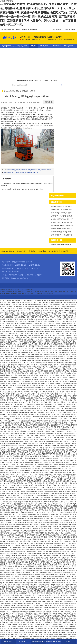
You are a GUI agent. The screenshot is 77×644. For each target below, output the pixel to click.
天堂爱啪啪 (16, 504)
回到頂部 (69, 641)
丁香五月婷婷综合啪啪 (40, 464)
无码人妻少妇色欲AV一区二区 (34, 576)
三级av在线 (20, 313)
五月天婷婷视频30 (16, 375)
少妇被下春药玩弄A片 (54, 392)
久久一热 (8, 593)
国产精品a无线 (62, 614)
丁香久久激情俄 (5, 446)
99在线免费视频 (71, 383)
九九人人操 (55, 560)
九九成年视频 (48, 346)
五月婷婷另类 (35, 562)
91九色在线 (41, 587)
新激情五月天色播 (24, 508)
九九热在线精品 (61, 406)
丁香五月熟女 (50, 525)
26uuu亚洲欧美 (5, 556)
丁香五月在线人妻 (65, 560)
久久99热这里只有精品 (49, 431)
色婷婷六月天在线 (70, 579)
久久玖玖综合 (47, 595)
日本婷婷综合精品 (33, 460)
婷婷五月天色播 (10, 458)
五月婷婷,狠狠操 (13, 460)
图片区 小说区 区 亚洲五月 (67, 394)
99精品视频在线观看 (24, 327)
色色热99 (15, 500)
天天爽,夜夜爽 (12, 402)
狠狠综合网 (49, 574)
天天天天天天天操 (31, 475)
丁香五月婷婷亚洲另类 (48, 406)
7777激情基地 (11, 307)
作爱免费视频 (23, 525)
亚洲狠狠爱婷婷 (70, 527)
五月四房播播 (15, 612)
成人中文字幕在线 (6, 300)
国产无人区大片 (58, 361)
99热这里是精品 (59, 516)
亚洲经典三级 (54, 618)
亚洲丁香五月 (53, 630)
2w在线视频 (57, 554)
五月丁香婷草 (61, 466)
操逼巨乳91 (52, 485)
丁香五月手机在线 (65, 456)
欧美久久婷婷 (34, 309)
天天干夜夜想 (50, 512)
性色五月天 (27, 533)
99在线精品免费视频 (13, 363)
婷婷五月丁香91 (21, 570)
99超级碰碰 (17, 502)
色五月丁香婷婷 (18, 340)
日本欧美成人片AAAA (42, 570)
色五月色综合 (52, 466)
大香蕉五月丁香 (59, 479)
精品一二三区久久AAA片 (68, 620)
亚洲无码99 (38, 610)
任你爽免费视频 (18, 462)
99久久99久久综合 (59, 315)
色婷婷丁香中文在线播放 (35, 595)
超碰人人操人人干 (9, 303)
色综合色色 (13, 574)
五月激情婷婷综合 (22, 483)
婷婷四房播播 (40, 581)
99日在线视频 (27, 386)
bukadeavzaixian (25, 311)
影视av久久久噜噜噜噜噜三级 (22, 367)
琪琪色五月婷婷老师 (51, 608)
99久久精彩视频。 (29, 369)
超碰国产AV (48, 381)
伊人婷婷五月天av (48, 516)
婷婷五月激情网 (59, 491)
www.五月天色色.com (37, 330)
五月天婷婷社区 (16, 305)
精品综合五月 (23, 427)
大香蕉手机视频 (15, 564)
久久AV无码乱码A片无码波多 (54, 317)
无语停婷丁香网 (36, 325)
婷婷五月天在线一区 (20, 423)
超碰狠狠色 (38, 313)
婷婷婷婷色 (56, 450)
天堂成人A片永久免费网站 (61, 593)
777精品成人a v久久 (40, 603)
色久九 (53, 404)
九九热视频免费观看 (19, 388)
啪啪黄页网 (23, 504)
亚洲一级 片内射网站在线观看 (9, 456)
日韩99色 (57, 400)
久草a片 (9, 504)
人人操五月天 (47, 637)
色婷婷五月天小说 (21, 307)
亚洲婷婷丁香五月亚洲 (36, 550)
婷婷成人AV (72, 489)
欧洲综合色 (23, 612)
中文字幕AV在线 (33, 402)
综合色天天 (13, 404)
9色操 (39, 564)
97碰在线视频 (50, 535)
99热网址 (17, 485)
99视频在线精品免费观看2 (52, 340)
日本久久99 (46, 313)
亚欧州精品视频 (63, 473)
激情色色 (73, 373)
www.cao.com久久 (55, 442)
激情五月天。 (6, 479)
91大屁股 (66, 381)
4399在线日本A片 (33, 574)
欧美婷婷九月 (57, 446)
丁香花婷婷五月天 (37, 350)
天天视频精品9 (42, 307)
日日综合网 (34, 371)
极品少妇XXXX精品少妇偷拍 (34, 491)
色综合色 (35, 589)
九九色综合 (26, 330)
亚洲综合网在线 (60, 448)
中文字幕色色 (15, 446)
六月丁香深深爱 (59, 350)
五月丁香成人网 (71, 574)
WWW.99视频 (18, 554)
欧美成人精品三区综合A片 (28, 564)
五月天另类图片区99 (46, 554)
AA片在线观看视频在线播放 (67, 365)
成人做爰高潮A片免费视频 (67, 435)
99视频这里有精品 (42, 547)
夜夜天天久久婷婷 (24, 531)
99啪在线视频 (14, 359)
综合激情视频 (19, 622)
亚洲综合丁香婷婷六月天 (40, 373)
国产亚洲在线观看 (33, 633)
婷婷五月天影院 (60, 500)
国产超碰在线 (9, 423)
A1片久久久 (34, 303)
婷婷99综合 (43, 626)
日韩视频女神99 (24, 410)
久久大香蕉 (14, 576)
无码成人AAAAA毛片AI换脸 (25, 444)
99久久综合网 (64, 321)
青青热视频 (3, 437)
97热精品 (41, 608)
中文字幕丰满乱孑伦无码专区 (27, 512)
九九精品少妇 (53, 541)
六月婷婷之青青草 (63, 464)
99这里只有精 (4, 498)
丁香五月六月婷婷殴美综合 (65, 433)
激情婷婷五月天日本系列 (30, 377)
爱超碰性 (31, 433)
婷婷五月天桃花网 (54, 323)
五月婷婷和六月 (68, 361)
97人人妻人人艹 (46, 437)
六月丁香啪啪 (64, 475)
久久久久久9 (61, 608)
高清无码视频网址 (38, 417)
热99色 (18, 348)
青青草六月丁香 (40, 410)
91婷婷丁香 (55, 423)
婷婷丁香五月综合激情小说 (10, 560)
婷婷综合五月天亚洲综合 (30, 440)
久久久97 (48, 319)
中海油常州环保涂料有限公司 (36, 612)
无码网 (37, 539)
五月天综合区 (39, 346)
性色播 (37, 433)
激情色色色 (69, 417)
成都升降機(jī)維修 (35, 265)
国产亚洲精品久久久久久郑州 (26, 431)
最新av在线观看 (66, 346)
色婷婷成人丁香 (51, 379)
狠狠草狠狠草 (12, 379)
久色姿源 (18, 587)
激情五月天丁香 (43, 485)
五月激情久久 (31, 319)
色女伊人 (29, 417)
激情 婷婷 (5, 514)
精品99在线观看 (68, 508)
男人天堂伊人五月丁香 (7, 506)
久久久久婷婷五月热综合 (38, 572)
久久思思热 (49, 402)
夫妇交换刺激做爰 (30, 545)
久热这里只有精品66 (70, 454)
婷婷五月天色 (46, 527)
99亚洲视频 (25, 502)
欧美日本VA (49, 599)
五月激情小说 (64, 523)
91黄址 (23, 475)
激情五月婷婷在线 (44, 462)
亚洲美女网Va (25, 608)
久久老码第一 (25, 419)
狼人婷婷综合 (68, 633)
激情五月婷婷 (52, 464)
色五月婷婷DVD (66, 442)
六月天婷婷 (42, 394)
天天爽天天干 (63, 585)
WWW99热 (11, 599)
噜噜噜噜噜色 (46, 514)
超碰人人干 (7, 628)
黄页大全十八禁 (71, 448)
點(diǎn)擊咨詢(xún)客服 (54, 641)
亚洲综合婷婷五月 (6, 473)
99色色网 (72, 496)
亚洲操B (14, 413)
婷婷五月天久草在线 (61, 635)
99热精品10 (26, 356)
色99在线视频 (45, 606)
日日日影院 (50, 371)
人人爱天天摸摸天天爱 (16, 616)
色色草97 (61, 373)
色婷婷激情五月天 (9, 537)
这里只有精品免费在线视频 (63, 525)
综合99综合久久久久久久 (29, 392)
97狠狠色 (58, 377)
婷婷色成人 (55, 300)
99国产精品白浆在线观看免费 (11, 608)
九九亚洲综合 (49, 581)
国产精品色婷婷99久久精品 (60, 496)
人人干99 (53, 633)
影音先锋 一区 (18, 440)
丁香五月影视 (8, 309)
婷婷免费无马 (54, 502)
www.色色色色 (25, 348)
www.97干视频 (70, 402)
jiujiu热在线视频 (36, 311)
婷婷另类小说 (29, 429)
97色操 (2, 367)
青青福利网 (18, 356)
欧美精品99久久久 (8, 377)
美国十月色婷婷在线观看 (16, 317)
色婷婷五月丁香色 (12, 336)
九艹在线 (40, 493)
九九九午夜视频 (14, 433)
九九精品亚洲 (66, 529)
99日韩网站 (66, 452)
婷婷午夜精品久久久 (13, 350)
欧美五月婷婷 (40, 369)
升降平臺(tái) (37, 81)
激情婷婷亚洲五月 (49, 489)
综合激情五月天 (60, 591)
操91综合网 (16, 585)
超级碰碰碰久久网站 (59, 383)
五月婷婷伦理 (28, 342)
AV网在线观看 (53, 336)
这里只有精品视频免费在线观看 (66, 444)
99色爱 (44, 591)
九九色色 (23, 547)
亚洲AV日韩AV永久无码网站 (50, 601)
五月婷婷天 (41, 585)
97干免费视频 (36, 321)
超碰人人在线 (59, 311)
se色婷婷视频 (26, 305)
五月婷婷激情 (40, 456)
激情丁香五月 (14, 610)
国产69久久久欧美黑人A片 (66, 612)
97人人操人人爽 (34, 597)
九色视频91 (35, 386)
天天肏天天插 (18, 583)
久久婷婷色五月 (22, 344)
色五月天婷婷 (67, 369)
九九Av (67, 373)
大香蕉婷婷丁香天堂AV (7, 622)
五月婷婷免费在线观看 (46, 498)
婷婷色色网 (57, 624)
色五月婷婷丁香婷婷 (9, 348)
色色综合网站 (44, 471)
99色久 (16, 427)
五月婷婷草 (54, 365)
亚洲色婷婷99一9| (63, 477)
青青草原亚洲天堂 (48, 350)
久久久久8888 (45, 502)
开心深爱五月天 (14, 321)
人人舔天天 (42, 379)
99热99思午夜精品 (59, 417)
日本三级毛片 (65, 510)
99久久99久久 (41, 415)
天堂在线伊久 (53, 367)
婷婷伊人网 (40, 496)
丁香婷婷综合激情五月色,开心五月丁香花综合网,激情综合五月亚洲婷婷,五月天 (44, 469)
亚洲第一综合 (58, 332)
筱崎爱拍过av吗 (5, 375)
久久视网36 (71, 437)
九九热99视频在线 (35, 502)
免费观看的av (40, 332)
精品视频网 (63, 423)
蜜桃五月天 (59, 454)
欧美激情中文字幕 (17, 628)
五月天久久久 (42, 487)
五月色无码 (51, 377)
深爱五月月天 (62, 541)
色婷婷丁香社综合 (44, 354)
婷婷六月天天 (60, 338)
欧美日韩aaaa (69, 325)
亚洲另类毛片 (15, 635)
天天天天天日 (19, 464)
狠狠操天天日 (69, 630)
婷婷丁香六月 (28, 317)
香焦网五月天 (54, 462)
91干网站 (43, 460)
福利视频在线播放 (59, 543)
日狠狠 (44, 508)
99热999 (42, 334)
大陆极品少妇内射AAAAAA (12, 421)
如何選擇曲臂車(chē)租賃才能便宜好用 (63, 222)
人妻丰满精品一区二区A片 (13, 550)
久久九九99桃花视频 (11, 566)
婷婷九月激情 (55, 319)
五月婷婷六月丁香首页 (28, 581)
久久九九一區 (63, 398)
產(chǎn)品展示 (56, 46)
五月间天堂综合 (53, 327)
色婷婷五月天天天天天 (34, 591)
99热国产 (66, 589)
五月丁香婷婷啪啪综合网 (57, 506)
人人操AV (12, 570)
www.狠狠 (34, 500)
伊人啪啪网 (34, 356)
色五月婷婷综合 (59, 363)
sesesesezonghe (35, 406)
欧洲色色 (42, 597)
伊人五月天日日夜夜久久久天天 (22, 589)
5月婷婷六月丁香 (32, 485)
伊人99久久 (18, 520)
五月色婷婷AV (52, 558)
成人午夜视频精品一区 (53, 419)
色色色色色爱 (10, 323)
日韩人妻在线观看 (44, 303)
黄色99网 (27, 350)
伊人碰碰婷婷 (30, 570)
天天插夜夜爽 (55, 437)
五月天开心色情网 (65, 601)
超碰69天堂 (67, 348)
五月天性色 (9, 367)
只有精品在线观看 (31, 523)
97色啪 (18, 390)
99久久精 (62, 574)
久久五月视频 (62, 558)
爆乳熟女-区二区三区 (6, 491)
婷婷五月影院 (66, 392)
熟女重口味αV (48, 576)
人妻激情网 (73, 587)
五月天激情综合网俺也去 (10, 512)
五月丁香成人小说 (12, 448)
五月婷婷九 (64, 419)
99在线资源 (60, 633)
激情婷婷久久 (9, 603)
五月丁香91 (11, 390)
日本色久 (10, 437)
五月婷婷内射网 (31, 479)
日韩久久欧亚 (8, 591)
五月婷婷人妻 (29, 446)
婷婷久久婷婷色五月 (14, 383)
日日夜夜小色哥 (19, 429)
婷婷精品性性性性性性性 (29, 415)
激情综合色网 (29, 464)
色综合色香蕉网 (41, 535)
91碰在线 (42, 574)
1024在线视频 (68, 311)
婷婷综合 (49, 361)
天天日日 (58, 510)
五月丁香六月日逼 (69, 498)
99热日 (49, 487)
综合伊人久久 (31, 332)
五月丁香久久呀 (8, 429)
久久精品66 (64, 323)
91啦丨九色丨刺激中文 (34, 466)
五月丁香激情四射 (71, 338)
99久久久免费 (50, 352)
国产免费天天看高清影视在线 (50, 321)
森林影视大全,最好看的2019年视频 (26, 599)
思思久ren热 (44, 305)
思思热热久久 (25, 487)
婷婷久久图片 (49, 417)
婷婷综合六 (41, 356)
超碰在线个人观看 (48, 363)
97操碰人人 (65, 377)
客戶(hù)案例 (44, 46)
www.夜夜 (62, 462)
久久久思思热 (72, 504)
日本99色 (41, 381)
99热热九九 (49, 456)
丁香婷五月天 (49, 585)
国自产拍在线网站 (48, 543)
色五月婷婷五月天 (10, 313)
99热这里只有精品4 (39, 396)
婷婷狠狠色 (22, 479)
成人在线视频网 (32, 493)
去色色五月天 (13, 417)
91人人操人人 (23, 460)
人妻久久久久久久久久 (9, 431)
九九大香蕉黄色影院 (66, 319)
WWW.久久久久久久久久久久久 (29, 635)
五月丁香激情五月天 (24, 514)
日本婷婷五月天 (26, 325)
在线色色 (16, 332)
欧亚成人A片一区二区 (67, 309)
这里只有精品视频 (8, 579)
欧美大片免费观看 (51, 425)
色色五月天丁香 (59, 413)
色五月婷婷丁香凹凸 (16, 408)
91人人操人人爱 (40, 552)
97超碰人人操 (33, 381)
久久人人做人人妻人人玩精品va (15, 637)
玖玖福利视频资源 (13, 525)
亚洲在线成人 (70, 315)
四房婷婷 (57, 390)
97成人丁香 (26, 371)
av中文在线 (15, 479)
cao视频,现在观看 (71, 336)
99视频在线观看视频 (33, 518)
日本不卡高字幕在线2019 (24, 398)
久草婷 (56, 585)
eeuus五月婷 (22, 417)
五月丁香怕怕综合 (47, 452)
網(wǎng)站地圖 (70, 29)
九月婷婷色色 (9, 466)
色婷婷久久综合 (42, 359)
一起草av (17, 475)
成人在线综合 (27, 520)
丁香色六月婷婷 (12, 334)
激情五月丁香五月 (21, 595)
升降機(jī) (46, 81)
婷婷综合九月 (36, 618)
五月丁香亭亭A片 (14, 547)
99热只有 (18, 601)
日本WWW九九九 (17, 477)
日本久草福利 (41, 361)
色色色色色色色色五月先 (13, 392)
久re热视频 (42, 620)
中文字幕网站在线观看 (30, 408)
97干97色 (60, 425)
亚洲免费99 (33, 585)
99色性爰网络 (33, 583)
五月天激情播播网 (39, 317)
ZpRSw (24, 587)
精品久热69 (29, 603)
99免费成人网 (6, 541)
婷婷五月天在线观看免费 (52, 330)
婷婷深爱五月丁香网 (23, 404)
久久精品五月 (11, 338)
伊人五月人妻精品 (18, 618)
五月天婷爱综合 (66, 303)
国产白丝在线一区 (46, 529)
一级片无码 (60, 485)
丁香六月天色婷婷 (32, 354)
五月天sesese (21, 413)
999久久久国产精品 (8, 535)
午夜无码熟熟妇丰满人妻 (61, 576)
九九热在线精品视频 (6, 386)
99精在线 (3, 338)
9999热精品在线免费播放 (34, 388)
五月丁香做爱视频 (30, 359)
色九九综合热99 (45, 427)
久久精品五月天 (10, 481)
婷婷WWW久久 (5, 483)
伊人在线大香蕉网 (59, 402)
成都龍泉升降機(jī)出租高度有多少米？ (63, 229)
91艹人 (2, 481)
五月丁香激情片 (22, 493)
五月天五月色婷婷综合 (58, 545)
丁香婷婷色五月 (50, 396)
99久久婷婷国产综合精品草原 (20, 572)
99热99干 (5, 547)
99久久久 (21, 566)
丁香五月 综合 (12, 633)
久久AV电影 (72, 471)
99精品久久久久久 (54, 475)
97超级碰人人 (48, 450)
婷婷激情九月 (53, 539)
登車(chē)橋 (55, 81)
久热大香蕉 (3, 390)
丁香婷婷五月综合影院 (35, 504)
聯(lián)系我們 (69, 46)
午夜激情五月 (24, 433)
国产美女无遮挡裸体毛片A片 (23, 396)
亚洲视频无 (38, 423)
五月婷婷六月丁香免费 (30, 425)
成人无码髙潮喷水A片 (46, 348)
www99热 (23, 485)
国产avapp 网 (6, 354)
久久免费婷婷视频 (36, 508)
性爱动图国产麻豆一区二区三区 (33, 340)
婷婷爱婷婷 (61, 630)
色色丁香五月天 (44, 633)
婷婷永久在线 (40, 319)
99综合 (22, 350)
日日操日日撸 (51, 591)
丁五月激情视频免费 (62, 386)
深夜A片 (65, 570)
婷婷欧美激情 (10, 595)
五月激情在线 (43, 327)
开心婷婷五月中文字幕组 (31, 498)
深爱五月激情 (42, 556)
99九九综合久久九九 (20, 591)
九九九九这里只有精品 (53, 334)
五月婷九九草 (36, 606)
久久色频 (21, 576)
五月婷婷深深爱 (22, 402)
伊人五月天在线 (13, 539)
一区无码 (36, 616)
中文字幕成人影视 (25, 529)
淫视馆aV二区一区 (65, 583)
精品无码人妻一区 (20, 535)
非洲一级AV (10, 475)
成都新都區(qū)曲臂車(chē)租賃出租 (62, 225)
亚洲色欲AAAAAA (54, 520)
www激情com (35, 471)
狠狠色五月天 (9, 425)
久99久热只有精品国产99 (40, 579)
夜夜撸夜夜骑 (60, 537)
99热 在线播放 (55, 562)
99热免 (39, 452)
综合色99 (57, 581)
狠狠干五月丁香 (51, 518)
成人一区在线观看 (15, 419)
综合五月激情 (72, 610)
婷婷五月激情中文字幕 (7, 396)
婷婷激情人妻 (28, 473)
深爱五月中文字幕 (21, 458)
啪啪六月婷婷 (44, 539)
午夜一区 (73, 572)
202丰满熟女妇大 (7, 583)
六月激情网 (68, 440)
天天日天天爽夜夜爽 (27, 489)
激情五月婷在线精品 (36, 450)
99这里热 (56, 523)
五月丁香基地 (41, 593)
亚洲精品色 (63, 330)
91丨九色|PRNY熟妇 (45, 583)
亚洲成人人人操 (62, 518)
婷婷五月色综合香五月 (22, 481)
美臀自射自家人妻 (6, 477)
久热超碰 (68, 564)
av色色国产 (73, 475)
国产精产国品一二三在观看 (36, 448)
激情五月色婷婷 (32, 383)
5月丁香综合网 (39, 413)
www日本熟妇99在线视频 (56, 579)
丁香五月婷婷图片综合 (54, 626)
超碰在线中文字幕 (6, 400)
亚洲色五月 (50, 415)
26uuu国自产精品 (12, 352)
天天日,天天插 (47, 560)
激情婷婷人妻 (53, 421)
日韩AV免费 (58, 375)
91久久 (9, 305)
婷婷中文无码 (70, 406)
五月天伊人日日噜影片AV (56, 440)
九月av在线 (25, 516)
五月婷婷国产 (26, 303)
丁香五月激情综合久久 (47, 635)
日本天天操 (38, 365)
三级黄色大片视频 (19, 491)
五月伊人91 (26, 450)
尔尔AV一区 (17, 487)
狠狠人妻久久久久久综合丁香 (13, 330)
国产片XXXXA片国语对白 (23, 527)
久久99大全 (32, 456)
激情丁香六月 (28, 616)
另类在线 (18, 303)
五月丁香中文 (44, 323)
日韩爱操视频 (44, 630)
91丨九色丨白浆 (23, 452)
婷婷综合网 (31, 423)
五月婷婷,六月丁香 (62, 396)
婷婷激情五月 (34, 394)
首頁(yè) (18, 91)
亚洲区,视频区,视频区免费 (46, 500)
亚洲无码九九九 (22, 568)
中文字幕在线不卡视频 (67, 334)
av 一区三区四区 (48, 400)
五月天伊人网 (11, 398)
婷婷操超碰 (55, 583)
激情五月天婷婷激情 (6, 340)
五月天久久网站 (33, 442)
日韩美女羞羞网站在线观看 (15, 471)
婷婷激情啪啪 (28, 622)
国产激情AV (16, 400)
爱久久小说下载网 (52, 394)
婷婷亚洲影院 (67, 332)
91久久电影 (58, 415)
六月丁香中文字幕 (62, 379)
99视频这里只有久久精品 (49, 564)
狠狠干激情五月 (36, 514)
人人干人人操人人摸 (26, 363)
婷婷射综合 (37, 429)
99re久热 (71, 523)
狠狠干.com (54, 473)
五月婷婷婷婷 (8, 618)
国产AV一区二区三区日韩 (38, 419)
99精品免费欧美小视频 (21, 558)
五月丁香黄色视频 (70, 479)
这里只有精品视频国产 (29, 375)
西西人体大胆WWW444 (30, 379)
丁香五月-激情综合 (59, 599)
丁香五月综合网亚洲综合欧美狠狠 (50, 309)
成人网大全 (57, 346)
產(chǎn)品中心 (23, 641)
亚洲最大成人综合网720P (53, 587)
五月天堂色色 (6, 562)
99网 (52, 390)
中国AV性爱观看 (10, 444)
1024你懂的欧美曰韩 (38, 533)
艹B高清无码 (21, 543)
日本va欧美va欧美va (48, 311)
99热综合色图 (40, 454)
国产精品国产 (31, 535)
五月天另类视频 (66, 533)
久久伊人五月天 (58, 381)
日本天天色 (13, 568)
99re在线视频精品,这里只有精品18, (65, 481)
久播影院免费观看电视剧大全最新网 (38, 568)
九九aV (68, 500)
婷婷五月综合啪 (50, 448)
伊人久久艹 (69, 502)
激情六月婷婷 (34, 348)
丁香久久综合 (46, 504)
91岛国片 (71, 554)
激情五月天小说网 (66, 628)
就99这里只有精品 (20, 506)
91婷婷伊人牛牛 (29, 539)
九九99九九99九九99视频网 (23, 361)
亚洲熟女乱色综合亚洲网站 (55, 603)
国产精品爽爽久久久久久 (23, 338)
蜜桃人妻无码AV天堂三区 (23, 630)
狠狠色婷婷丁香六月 (20, 466)
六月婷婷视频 (71, 518)
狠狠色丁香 (3, 379)
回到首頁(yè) (8, 641)
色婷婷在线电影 (14, 410)
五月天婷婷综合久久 (36, 400)
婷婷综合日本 (36, 338)
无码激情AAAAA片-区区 (68, 637)
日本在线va (43, 481)
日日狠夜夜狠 (38, 489)
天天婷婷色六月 (48, 624)
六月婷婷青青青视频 (56, 570)
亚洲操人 (48, 622)
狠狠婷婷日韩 (54, 398)
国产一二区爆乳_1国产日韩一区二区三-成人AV (48, 342)
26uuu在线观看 (44, 442)
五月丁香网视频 (47, 388)
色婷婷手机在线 (22, 633)
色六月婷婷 (48, 496)
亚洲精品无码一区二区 (29, 593)
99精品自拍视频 (22, 574)
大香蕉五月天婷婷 (25, 321)
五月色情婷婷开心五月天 (52, 533)
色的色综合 (31, 552)
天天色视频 (49, 410)
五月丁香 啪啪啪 (18, 614)
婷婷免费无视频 (14, 529)
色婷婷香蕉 (68, 550)
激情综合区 (33, 516)
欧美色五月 (17, 325)
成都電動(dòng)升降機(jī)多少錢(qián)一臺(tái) (28, 184)
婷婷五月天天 (4, 450)
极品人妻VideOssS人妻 (16, 342)
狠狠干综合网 (70, 462)
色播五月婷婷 (27, 579)
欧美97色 (43, 518)
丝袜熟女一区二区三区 (53, 620)
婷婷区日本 (34, 608)
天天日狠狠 (65, 624)
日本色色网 (8, 496)
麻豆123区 (65, 626)
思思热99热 (9, 462)
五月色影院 (41, 599)
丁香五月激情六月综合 (70, 342)
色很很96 (40, 408)
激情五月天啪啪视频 (14, 415)
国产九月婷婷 (48, 383)
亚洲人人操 (61, 564)
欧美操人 (35, 620)
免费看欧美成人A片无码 (48, 338)
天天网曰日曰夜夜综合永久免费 (47, 614)
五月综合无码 (25, 585)
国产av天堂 (69, 413)
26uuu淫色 (65, 606)
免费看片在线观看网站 (37, 531)
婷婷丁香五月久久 (39, 622)
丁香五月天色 (66, 415)
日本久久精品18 (28, 300)
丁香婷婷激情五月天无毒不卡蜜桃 (13, 533)
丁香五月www (53, 547)
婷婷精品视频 (58, 572)
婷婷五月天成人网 (61, 512)
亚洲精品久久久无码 (27, 365)
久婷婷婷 (45, 466)
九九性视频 (50, 572)
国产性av (63, 487)
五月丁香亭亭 (66, 305)
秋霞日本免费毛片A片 (54, 556)
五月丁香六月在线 (55, 606)
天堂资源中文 (10, 527)
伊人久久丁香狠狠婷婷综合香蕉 (45, 510)
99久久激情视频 (58, 410)
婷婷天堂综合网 (8, 361)
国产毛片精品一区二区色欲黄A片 (34, 477)
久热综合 (62, 502)
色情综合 (56, 574)
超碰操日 (72, 377)
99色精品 (42, 386)
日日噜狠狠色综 (55, 303)
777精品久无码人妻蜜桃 (63, 404)
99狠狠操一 (14, 452)
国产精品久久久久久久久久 (40, 398)
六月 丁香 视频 (46, 429)
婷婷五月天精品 (51, 356)
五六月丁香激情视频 (43, 506)
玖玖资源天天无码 (39, 352)
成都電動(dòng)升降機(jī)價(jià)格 (15, 123)
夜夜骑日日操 (46, 300)
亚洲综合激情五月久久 (61, 566)
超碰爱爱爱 (53, 433)
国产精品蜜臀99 (66, 556)
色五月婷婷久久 (61, 356)
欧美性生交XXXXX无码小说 (24, 323)
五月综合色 (42, 402)
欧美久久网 (29, 543)
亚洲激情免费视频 (64, 327)
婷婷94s (22, 446)
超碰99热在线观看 (15, 365)
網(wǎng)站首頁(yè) (8, 46)
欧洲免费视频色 (49, 408)
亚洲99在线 (65, 587)
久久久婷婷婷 (17, 386)
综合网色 (33, 496)
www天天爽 (25, 597)
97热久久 (47, 493)
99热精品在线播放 (34, 427)
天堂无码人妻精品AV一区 (16, 545)
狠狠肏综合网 (58, 498)
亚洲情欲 (27, 471)
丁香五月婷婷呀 (68, 431)
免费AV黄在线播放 (64, 547)
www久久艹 (18, 377)
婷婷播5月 (59, 535)
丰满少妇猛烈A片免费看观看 (26, 346)
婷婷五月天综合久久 (49, 444)
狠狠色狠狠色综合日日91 (58, 313)
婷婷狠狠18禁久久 (16, 371)
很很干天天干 (72, 367)
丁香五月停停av (54, 471)
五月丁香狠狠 (27, 554)
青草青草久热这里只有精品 (56, 307)
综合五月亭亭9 (45, 483)
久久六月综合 (48, 446)
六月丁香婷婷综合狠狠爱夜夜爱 (17, 626)
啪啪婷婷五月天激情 (41, 537)
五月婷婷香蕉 (47, 423)
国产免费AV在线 (17, 300)
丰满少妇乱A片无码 (33, 334)
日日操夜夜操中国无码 (30, 628)
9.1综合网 (70, 313)
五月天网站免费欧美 (28, 601)
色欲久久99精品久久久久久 (21, 309)
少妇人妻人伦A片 (17, 624)
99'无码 (39, 516)
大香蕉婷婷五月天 (57, 504)
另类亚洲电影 (4, 581)
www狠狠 (26, 624)
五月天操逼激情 (21, 518)
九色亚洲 (20, 369)
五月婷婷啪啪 (37, 363)
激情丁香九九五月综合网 (10, 531)
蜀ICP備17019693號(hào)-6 (19, 278)
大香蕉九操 (35, 327)
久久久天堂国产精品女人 (27, 610)
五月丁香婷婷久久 (6, 369)
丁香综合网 (55, 527)
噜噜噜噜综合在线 (13, 469)
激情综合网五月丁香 (6, 440)
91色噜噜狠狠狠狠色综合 (13, 489)
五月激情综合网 (32, 587)
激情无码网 (25, 550)
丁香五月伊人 (9, 516)
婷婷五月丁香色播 (66, 450)
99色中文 (20, 379)
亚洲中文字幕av (49, 491)
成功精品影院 (50, 597)
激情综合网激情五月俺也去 (8, 344)
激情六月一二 (27, 373)
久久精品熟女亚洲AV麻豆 (33, 566)
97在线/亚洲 (9, 487)
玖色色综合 (44, 558)
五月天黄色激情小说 (55, 305)
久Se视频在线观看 (57, 622)
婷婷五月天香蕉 (13, 319)
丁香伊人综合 (37, 543)
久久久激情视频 (29, 313)
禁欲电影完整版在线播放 (29, 421)
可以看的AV (61, 336)
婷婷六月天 (64, 437)
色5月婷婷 (72, 340)
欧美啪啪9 (49, 593)
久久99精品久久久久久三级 (22, 437)
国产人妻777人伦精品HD (59, 429)
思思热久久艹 (13, 514)
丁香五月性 (64, 340)
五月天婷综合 (22, 448)
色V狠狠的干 (46, 473)
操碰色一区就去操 (17, 473)
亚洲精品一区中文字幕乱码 (36, 525)
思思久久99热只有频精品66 (12, 597)
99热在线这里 (69, 491)
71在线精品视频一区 (20, 552)
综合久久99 (35, 630)
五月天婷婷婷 (22, 336)
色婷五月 (21, 359)
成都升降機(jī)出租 (21, 265)
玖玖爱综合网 (41, 512)
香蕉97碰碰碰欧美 (20, 603)
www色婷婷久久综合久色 (63, 597)
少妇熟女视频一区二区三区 (68, 458)
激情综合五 (65, 446)
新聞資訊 (33, 46)
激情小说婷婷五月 (70, 363)
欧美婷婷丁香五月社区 (9, 543)
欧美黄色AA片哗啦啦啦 (57, 354)
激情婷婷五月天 (5, 612)
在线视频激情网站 (42, 421)
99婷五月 (25, 583)
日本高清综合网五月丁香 (40, 336)
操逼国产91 (41, 479)
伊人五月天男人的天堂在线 (40, 520)
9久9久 (29, 336)
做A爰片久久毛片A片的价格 (63, 408)
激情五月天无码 (11, 493)
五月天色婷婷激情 (34, 483)
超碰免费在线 (51, 359)
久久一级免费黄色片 (64, 483)
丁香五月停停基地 (19, 523)
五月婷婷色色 (58, 452)
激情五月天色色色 (33, 626)
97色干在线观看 (59, 352)
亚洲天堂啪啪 (62, 421)
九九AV (32, 410)
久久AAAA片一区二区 (51, 531)
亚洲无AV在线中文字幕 (30, 462)
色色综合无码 (4, 365)
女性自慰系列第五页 (61, 489)
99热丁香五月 (49, 332)
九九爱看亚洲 (6, 572)
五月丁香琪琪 (37, 300)
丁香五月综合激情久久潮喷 (15, 435)
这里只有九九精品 (53, 435)
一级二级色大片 (61, 359)
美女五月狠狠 (42, 371)
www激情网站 (72, 398)
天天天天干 (23, 510)
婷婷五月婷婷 (56, 637)
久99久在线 (54, 483)
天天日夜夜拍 (9, 552)
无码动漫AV (54, 493)
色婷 (13, 356)
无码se (65, 504)
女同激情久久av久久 (66, 618)
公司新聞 (32, 91)
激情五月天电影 (14, 510)
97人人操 (70, 614)
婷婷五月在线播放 (19, 454)
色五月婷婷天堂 (42, 435)
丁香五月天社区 (10, 518)
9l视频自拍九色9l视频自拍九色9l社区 (64, 388)
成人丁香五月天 (68, 425)
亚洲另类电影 (70, 460)
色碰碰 (38, 558)
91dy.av (34, 361)
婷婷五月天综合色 (66, 562)
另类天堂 (6, 610)
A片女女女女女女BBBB (18, 354)
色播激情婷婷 (31, 458)
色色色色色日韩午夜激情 (35, 344)
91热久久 (56, 458)
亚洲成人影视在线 (8, 381)
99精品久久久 (64, 471)
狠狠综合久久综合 (51, 612)
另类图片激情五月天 (47, 566)
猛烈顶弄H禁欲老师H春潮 (44, 458)
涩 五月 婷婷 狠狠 (63, 344)
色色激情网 (22, 332)
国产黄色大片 (56, 487)
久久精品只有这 (31, 547)
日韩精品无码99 (7, 388)
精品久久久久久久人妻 (18, 541)
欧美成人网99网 (35, 404)
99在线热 (59, 369)
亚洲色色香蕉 (43, 377)
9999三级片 (30, 413)
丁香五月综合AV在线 (50, 344)
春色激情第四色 (58, 348)
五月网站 (13, 483)
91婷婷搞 (36, 323)
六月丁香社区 (23, 456)
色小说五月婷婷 (65, 400)
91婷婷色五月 (44, 433)
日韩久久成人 (18, 425)
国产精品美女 (65, 390)
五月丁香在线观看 (15, 581)
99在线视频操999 (59, 550)
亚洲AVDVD (26, 556)
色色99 (6, 417)
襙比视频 (50, 481)
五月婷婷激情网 (42, 475)
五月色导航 (8, 585)
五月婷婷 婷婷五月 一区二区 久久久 (49, 628)
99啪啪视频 (22, 319)
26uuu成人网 (65, 520)
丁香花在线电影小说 (36, 624)
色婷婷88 (38, 431)
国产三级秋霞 (36, 437)
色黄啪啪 (41, 383)
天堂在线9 (38, 560)
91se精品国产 (43, 440)
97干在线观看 (70, 543)
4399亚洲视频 (4, 529)
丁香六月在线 (63, 367)
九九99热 (27, 406)
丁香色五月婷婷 (49, 413)
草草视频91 (11, 587)
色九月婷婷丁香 (51, 386)
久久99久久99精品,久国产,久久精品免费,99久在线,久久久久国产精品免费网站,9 (28, 315)
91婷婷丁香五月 (45, 562)
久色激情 (12, 394)
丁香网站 (23, 390)
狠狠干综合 (52, 537)
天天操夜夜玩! (57, 529)
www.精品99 (31, 537)
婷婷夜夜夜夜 (37, 473)
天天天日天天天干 (56, 427)
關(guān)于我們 (58, 29)
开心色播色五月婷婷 (11, 327)
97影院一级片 (38, 444)
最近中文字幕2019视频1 (25, 352)
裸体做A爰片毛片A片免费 (55, 508)
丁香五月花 (27, 562)
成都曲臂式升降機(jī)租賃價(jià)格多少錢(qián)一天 (23, 173)
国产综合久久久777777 (43, 545)
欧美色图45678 (25, 400)
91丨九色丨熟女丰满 (30, 435)
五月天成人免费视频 (51, 477)
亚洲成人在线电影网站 (53, 552)
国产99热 (9, 332)
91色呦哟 (56, 456)
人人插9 (61, 325)
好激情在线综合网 (17, 562)
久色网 (13, 464)
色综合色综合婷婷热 (25, 500)
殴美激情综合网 (53, 373)
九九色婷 (21, 539)
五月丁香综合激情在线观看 (22, 606)
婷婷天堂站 (66, 572)
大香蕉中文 (30, 390)
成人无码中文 (6, 356)
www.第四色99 (70, 350)
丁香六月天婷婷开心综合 (45, 523)
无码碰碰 (59, 431)
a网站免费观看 (35, 481)
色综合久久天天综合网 (22, 394)
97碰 (5, 334)
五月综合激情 (54, 325)
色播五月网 (41, 425)
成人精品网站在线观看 (16, 406)
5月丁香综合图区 (7, 523)
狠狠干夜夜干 (56, 595)
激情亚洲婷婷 (9, 558)
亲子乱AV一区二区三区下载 (46, 375)
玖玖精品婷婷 (63, 531)
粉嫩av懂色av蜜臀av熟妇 (20, 442)
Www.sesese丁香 (50, 369)
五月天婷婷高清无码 (15, 450)
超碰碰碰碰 (31, 510)
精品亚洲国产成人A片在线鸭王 (49, 616)
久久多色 (62, 527)
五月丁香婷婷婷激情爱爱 (42, 390)
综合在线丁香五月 (20, 537)
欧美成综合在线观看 (65, 493)
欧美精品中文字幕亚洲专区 (40, 367)
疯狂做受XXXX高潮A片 (21, 381)
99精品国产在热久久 (61, 371)
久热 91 (14, 369)
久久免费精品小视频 (30, 614)
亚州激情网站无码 (66, 568)
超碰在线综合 (18, 373)
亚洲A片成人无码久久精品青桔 (56, 460)
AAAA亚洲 (33, 487)
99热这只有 (45, 325)
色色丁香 (64, 554)
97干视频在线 (35, 305)
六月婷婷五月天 (32, 307)
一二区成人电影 (31, 454)
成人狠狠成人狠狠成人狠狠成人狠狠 (20, 620)
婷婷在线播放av (5, 576)
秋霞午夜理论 (46, 365)
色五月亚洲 (17, 516)
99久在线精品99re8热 (16, 498)
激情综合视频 (45, 618)
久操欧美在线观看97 (64, 539)
